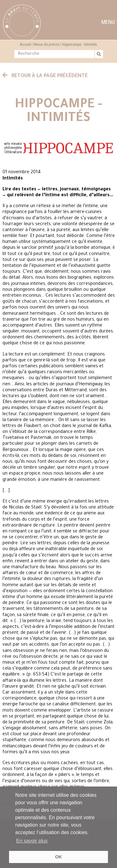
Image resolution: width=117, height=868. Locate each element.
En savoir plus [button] (32, 841)
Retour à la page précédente (45, 76)
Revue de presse (46, 44)
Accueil (26, 44)
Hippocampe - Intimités (79, 44)
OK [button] (59, 857)
